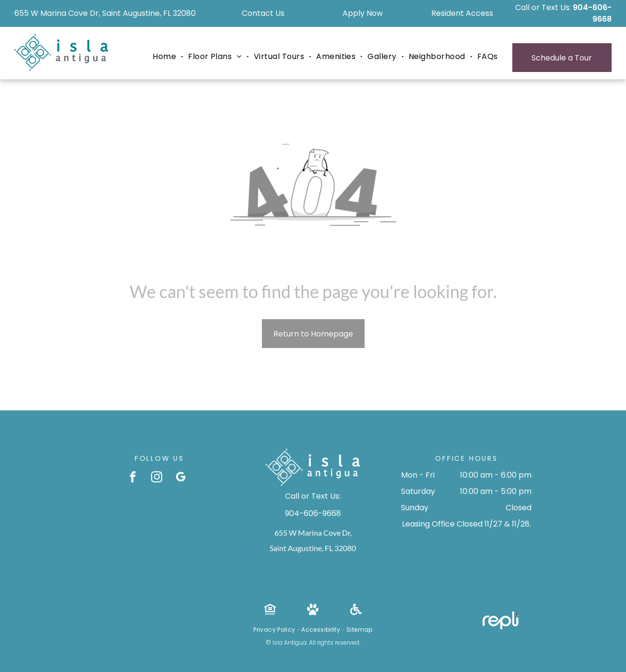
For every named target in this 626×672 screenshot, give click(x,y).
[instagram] (157, 478)
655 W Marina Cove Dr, (313, 533)
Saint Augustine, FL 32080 (313, 548)
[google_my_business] (181, 478)
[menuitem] (165, 57)
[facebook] (133, 478)
